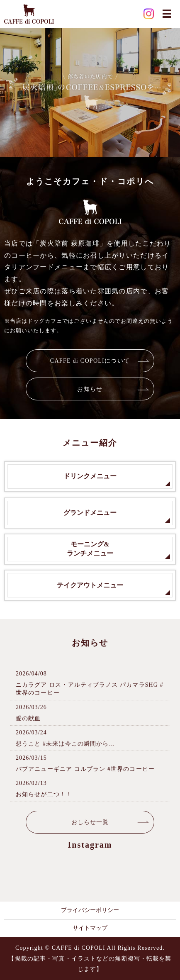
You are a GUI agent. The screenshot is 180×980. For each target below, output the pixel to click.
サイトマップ (90, 928)
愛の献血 (28, 718)
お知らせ (90, 389)
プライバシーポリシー (90, 910)
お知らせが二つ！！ (44, 794)
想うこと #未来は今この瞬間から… (66, 744)
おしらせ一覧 (90, 822)
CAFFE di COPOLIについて (90, 361)
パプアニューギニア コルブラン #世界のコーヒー (85, 769)
